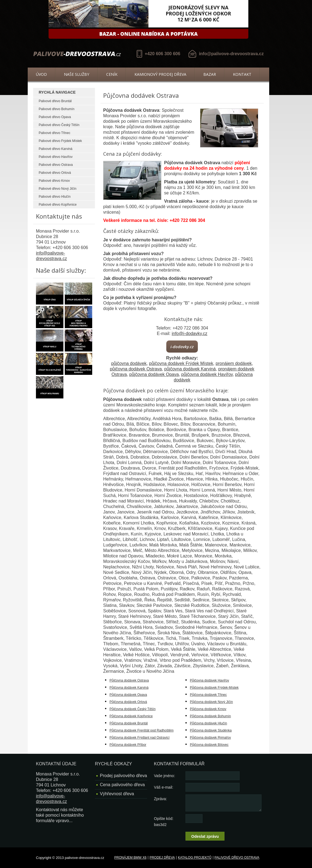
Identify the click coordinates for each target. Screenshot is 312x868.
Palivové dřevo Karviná (56, 149)
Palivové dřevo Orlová (55, 173)
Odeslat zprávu (205, 836)
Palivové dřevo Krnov (54, 181)
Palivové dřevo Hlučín (55, 197)
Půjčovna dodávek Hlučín (208, 723)
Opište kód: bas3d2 (164, 822)
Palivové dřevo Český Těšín (59, 125)
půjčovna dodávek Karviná (190, 369)
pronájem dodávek (234, 363)
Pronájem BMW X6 (130, 858)
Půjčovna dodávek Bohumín (210, 716)
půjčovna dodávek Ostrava (136, 369)
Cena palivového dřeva (122, 785)
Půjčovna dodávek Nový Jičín (211, 702)
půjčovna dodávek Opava (154, 374)
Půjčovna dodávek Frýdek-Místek (214, 688)
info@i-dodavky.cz (190, 333)
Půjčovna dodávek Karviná (129, 688)
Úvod (41, 74)
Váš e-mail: (164, 787)
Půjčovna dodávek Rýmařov (210, 738)
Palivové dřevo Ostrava (56, 165)
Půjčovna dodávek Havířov (210, 680)
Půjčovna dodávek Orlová (128, 702)
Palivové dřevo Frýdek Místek (60, 141)
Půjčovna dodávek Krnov (208, 709)
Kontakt (242, 74)
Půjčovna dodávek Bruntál (129, 723)
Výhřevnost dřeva (117, 794)
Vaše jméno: (165, 776)
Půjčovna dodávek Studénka (211, 730)
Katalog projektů (195, 858)
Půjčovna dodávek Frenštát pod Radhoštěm (141, 730)
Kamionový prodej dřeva (160, 74)
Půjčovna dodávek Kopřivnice (131, 716)
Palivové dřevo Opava (55, 117)
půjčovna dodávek (129, 363)
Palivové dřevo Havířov (56, 157)
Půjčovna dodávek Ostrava (129, 680)
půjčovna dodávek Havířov (207, 374)
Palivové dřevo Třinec (54, 133)
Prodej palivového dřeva (123, 776)
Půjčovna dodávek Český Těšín (133, 709)
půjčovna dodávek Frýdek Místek (181, 363)
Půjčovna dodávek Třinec (208, 695)
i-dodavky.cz (182, 347)
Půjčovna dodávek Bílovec (209, 745)
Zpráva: (160, 799)
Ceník (112, 74)
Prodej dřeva (162, 858)
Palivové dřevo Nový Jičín (57, 189)
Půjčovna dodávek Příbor (128, 745)
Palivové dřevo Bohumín (57, 109)
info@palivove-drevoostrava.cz (231, 54)
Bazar (210, 74)
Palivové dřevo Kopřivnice (58, 205)
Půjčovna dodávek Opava (128, 695)
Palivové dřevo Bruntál (55, 101)
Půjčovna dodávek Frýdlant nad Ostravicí (140, 738)
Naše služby (77, 74)
